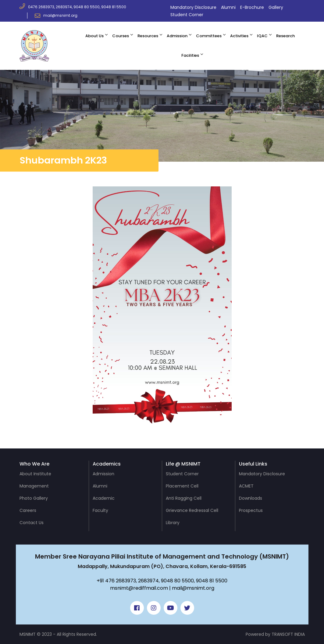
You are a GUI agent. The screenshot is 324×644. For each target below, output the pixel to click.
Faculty (100, 510)
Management (34, 486)
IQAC (262, 36)
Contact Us (32, 523)
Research (285, 36)
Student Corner (187, 15)
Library (173, 523)
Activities (239, 36)
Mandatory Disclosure (193, 7)
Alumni (228, 7)
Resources (148, 36)
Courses (121, 36)
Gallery (276, 7)
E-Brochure (252, 7)
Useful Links (253, 464)
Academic (104, 498)
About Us (94, 36)
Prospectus (251, 510)
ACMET (246, 486)
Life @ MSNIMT (183, 464)
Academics (107, 464)
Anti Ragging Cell (184, 498)
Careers (28, 510)
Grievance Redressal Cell (192, 510)
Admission (177, 36)
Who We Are (34, 464)
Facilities (190, 55)
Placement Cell (182, 486)
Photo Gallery (34, 498)
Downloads (251, 498)
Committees (209, 36)
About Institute (35, 474)
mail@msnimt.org (56, 15)
